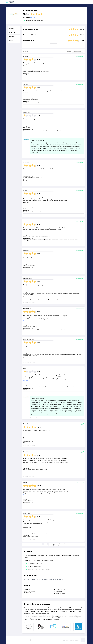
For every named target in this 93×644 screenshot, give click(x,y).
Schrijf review (34, 17)
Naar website (14, 20)
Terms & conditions (36, 640)
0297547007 (59, 591)
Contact (28, 640)
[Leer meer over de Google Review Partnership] (66, 627)
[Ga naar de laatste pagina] (64, 544)
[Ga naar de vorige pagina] (48, 544)
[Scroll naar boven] (83, 640)
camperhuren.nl (60, 593)
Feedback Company (74, 640)
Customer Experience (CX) (69, 611)
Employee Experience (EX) (42, 613)
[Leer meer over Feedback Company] (53, 627)
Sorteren (69, 51)
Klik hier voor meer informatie (66, 618)
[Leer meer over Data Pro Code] (29, 627)
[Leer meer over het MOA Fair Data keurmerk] (41, 627)
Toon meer (53, 45)
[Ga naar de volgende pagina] (59, 544)
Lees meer (26, 321)
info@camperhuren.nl (62, 589)
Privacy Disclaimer (13, 640)
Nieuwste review (78, 51)
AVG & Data (22, 640)
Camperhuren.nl (31, 10)
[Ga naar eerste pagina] (43, 544)
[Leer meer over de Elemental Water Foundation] (78, 627)
